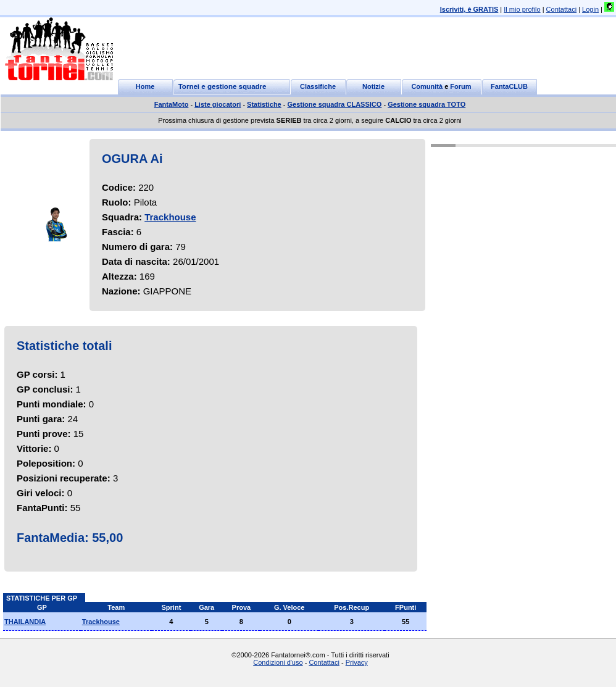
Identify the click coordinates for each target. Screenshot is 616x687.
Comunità (427, 86)
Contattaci (562, 9)
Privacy (357, 662)
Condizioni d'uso (278, 662)
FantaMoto (172, 104)
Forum (460, 86)
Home (145, 86)
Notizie (373, 86)
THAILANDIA (25, 622)
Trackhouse (170, 217)
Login (590, 9)
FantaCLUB (509, 86)
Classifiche (318, 86)
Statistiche (264, 104)
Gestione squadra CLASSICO (335, 104)
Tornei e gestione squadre (223, 86)
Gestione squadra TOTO (427, 104)
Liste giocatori (218, 104)
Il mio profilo (522, 9)
